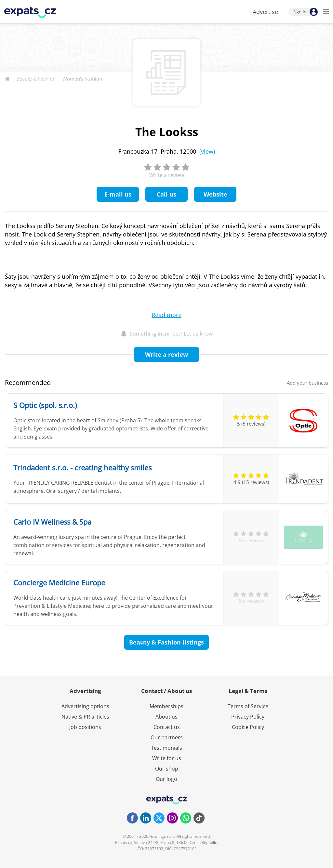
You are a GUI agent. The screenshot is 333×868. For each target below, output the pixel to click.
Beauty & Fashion (36, 79)
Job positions (85, 727)
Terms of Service (248, 706)
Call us (166, 194)
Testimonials (166, 748)
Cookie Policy (248, 727)
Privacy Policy (248, 717)
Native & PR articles (85, 717)
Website (215, 194)
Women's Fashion (82, 79)
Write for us (167, 758)
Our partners (167, 737)
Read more (166, 315)
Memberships (166, 706)
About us (166, 717)
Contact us (167, 727)
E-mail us (118, 194)
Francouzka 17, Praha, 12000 (167, 151)
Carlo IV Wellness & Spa (52, 522)
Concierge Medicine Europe (59, 582)
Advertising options (85, 706)
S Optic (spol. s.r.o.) (45, 405)
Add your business (307, 383)
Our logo (166, 779)
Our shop (167, 769)
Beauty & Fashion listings (166, 642)
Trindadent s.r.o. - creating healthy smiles (82, 467)
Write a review (166, 354)
